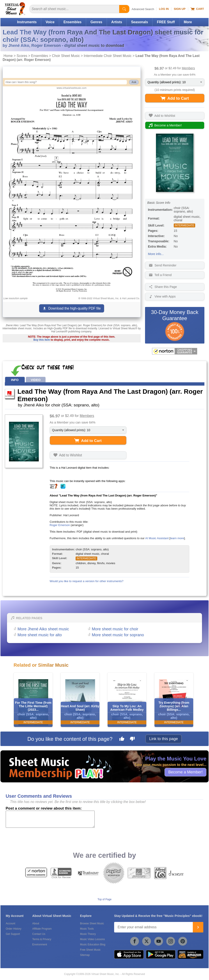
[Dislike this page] (132, 739)
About (36, 923)
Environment (40, 945)
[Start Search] (124, 9)
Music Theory (88, 934)
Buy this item (42, 340)
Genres (96, 22)
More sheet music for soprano (118, 635)
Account (10, 923)
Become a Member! (185, 772)
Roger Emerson (60, 525)
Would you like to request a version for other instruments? (87, 581)
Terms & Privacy (42, 939)
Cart (197, 9)
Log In (164, 9)
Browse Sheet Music (92, 923)
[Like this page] (122, 739)
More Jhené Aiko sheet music (43, 629)
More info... (156, 254)
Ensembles (73, 22)
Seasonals (139, 22)
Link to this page (164, 739)
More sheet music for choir (115, 629)
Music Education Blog (93, 945)
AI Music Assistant (157, 538)
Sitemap (85, 955)
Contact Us (39, 934)
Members (188, 68)
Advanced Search (143, 9)
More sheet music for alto (40, 635)
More (188, 22)
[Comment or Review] (50, 819)
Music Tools (87, 929)
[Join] (198, 927)
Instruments (27, 22)
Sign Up (180, 9)
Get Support (13, 934)
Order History (13, 929)
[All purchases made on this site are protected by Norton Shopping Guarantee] (175, 351)
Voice (50, 22)
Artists (117, 22)
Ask (134, 82)
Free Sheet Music (90, 950)
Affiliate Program (42, 929)
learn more (177, 538)
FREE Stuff (166, 22)
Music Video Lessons (92, 939)
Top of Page (104, 899)
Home (8, 56)
